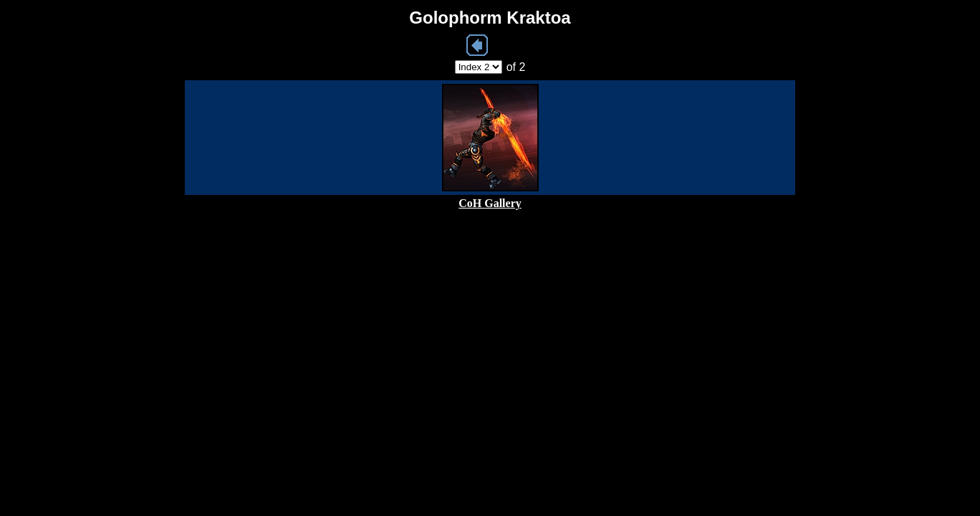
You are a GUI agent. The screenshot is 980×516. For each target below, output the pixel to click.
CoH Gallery (490, 203)
